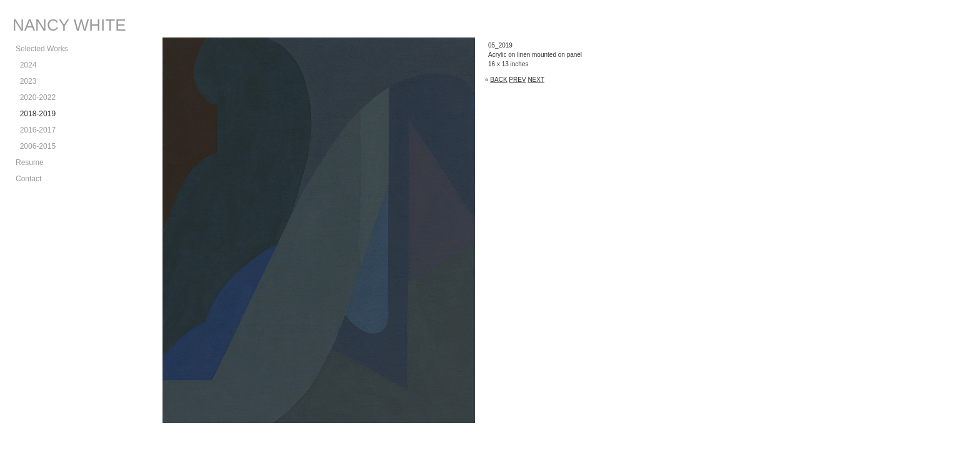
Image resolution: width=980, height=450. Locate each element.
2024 (26, 65)
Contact (28, 179)
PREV (517, 80)
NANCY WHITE (69, 25)
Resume (30, 162)
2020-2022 (36, 97)
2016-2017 (36, 130)
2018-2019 (36, 114)
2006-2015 (36, 146)
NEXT (536, 80)
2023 (26, 81)
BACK (498, 80)
